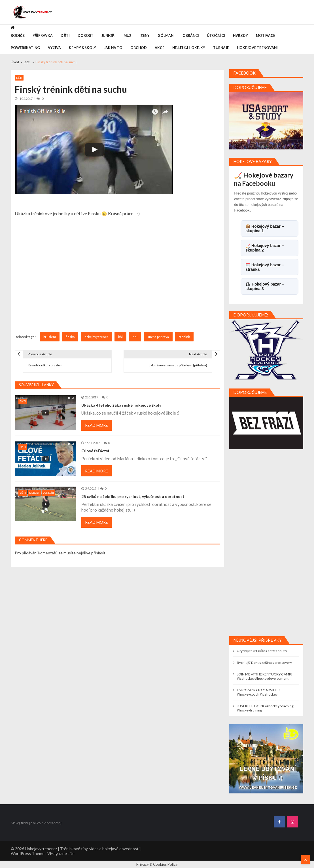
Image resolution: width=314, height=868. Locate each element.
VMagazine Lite (61, 853)
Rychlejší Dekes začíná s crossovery (264, 663)
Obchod (139, 48)
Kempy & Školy (82, 48)
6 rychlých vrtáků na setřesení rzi (262, 651)
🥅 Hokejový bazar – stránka (265, 267)
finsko (70, 337)
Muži (128, 36)
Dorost (86, 36)
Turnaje (221, 48)
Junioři (109, 36)
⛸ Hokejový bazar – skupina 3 (265, 286)
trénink (184, 337)
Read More (96, 425)
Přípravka (43, 36)
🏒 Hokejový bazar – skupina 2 (265, 248)
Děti (65, 36)
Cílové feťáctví (95, 451)
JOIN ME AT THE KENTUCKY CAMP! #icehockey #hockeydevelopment (265, 676)
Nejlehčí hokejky (189, 48)
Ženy (145, 36)
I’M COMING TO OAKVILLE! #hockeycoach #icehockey (258, 692)
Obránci (191, 36)
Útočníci (216, 36)
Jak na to (113, 48)
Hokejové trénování (257, 48)
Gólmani (166, 36)
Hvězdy (240, 36)
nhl (135, 337)
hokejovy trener (96, 337)
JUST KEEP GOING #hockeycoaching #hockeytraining (265, 708)
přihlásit (98, 553)
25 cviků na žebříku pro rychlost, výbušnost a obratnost (133, 496)
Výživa (54, 48)
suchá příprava (158, 337)
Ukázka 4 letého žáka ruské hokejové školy (121, 405)
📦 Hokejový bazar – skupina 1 (265, 229)
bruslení (50, 337)
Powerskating (25, 48)
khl (120, 337)
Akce (160, 48)
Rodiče (18, 36)
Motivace (266, 36)
